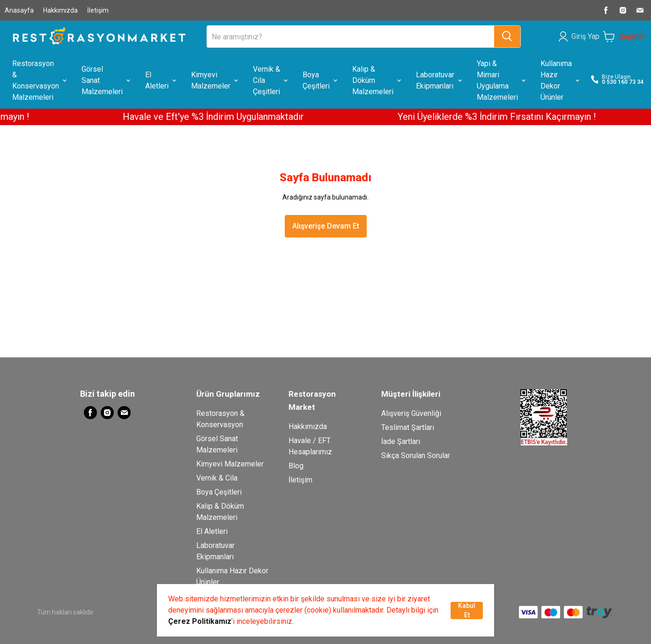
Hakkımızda (60, 10)
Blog (296, 466)
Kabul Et (467, 610)
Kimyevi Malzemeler (230, 464)
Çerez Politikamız (200, 621)
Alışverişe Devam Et (326, 226)
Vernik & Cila (217, 478)
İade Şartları (401, 441)
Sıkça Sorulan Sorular (416, 455)
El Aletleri (212, 531)
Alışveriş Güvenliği (411, 413)
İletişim (98, 10)
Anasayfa (19, 10)
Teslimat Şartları (408, 427)
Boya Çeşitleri (219, 492)
